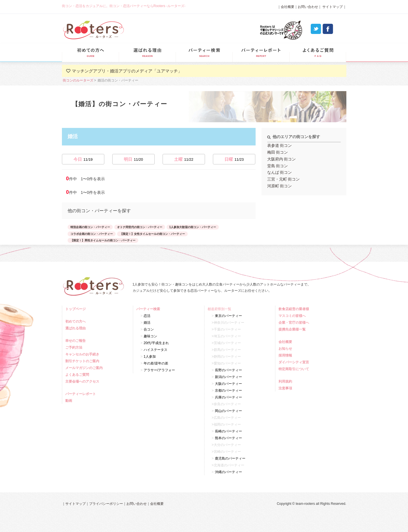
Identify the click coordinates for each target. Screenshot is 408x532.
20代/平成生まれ (156, 343)
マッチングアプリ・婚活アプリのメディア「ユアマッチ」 (127, 71)
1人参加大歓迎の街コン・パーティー (193, 227)
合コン (149, 329)
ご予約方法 (75, 347)
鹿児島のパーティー (230, 458)
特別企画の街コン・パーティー (90, 227)
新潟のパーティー (228, 377)
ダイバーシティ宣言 (294, 362)
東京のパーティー (228, 316)
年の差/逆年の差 (156, 363)
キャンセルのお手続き (83, 354)
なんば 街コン (280, 172)
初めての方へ (76, 321)
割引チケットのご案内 (83, 361)
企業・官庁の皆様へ (294, 323)
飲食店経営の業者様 (294, 309)
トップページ (76, 309)
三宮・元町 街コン (284, 179)
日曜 (234, 159)
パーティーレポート (261, 53)
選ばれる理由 (147, 53)
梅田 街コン (278, 152)
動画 (69, 401)
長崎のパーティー (228, 431)
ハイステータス (156, 350)
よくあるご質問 (318, 53)
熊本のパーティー (228, 438)
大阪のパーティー (228, 384)
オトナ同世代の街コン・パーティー (140, 227)
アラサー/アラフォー (159, 370)
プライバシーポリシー (106, 504)
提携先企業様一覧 (293, 329)
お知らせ (286, 349)
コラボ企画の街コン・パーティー (92, 234)
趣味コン (150, 336)
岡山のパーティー (228, 411)
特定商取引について (294, 369)
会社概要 (288, 7)
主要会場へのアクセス (83, 381)
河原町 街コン (280, 186)
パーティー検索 (204, 53)
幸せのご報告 (76, 341)
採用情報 (286, 355)
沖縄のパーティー (228, 472)
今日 (83, 159)
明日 (133, 159)
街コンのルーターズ (78, 80)
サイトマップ (332, 7)
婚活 (147, 323)
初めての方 (90, 53)
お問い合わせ (308, 7)
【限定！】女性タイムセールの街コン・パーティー (152, 234)
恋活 (147, 316)
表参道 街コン (280, 145)
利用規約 (286, 381)
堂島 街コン (278, 166)
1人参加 (150, 357)
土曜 (184, 159)
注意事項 (286, 388)
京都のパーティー (228, 391)
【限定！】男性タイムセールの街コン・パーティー (103, 240)
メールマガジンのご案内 (85, 368)
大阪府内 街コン (282, 159)
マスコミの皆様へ (293, 316)
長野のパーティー (228, 370)
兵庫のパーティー (228, 397)
